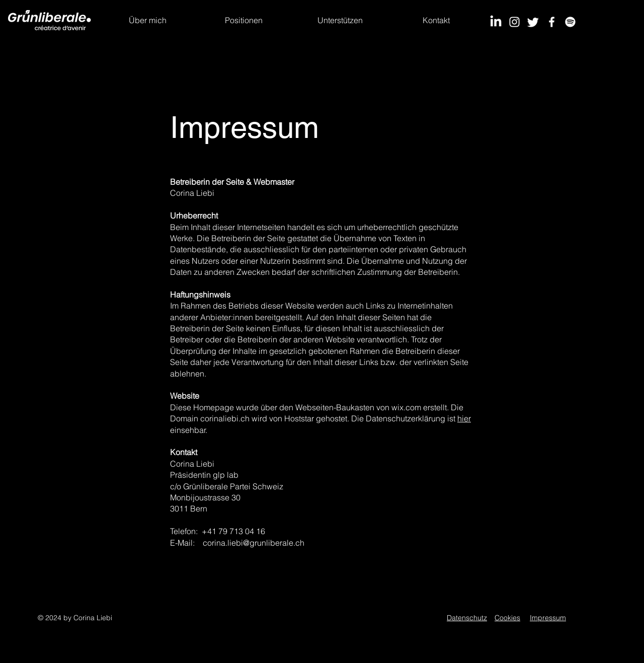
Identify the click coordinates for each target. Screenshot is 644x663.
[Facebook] (552, 22)
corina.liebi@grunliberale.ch (254, 543)
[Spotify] (570, 22)
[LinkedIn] (496, 22)
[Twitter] (533, 22)
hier (464, 418)
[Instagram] (514, 22)
